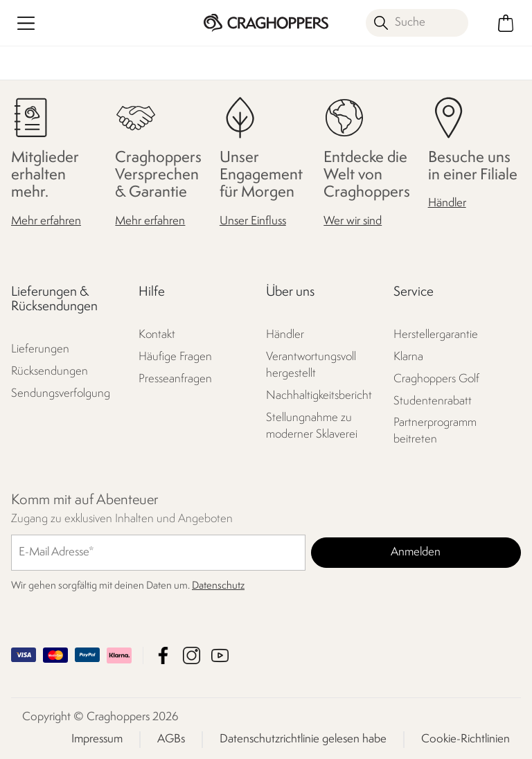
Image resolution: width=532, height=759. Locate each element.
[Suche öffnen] (417, 23)
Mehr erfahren (46, 221)
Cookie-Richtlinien (465, 739)
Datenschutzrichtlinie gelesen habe (303, 739)
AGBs (171, 739)
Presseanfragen (175, 379)
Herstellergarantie (436, 335)
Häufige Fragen (175, 357)
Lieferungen (40, 349)
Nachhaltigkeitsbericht (319, 396)
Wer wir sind (353, 221)
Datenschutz (218, 586)
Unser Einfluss (253, 221)
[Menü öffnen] (26, 23)
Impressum (97, 739)
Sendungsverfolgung (61, 394)
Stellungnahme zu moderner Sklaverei (312, 426)
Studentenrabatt (433, 401)
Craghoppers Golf (436, 379)
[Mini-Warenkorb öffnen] (506, 23)
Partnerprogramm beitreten (435, 431)
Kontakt (157, 335)
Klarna (408, 357)
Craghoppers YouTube (220, 655)
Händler (447, 203)
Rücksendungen (50, 372)
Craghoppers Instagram (192, 655)
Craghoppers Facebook (163, 655)
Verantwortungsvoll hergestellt (311, 365)
